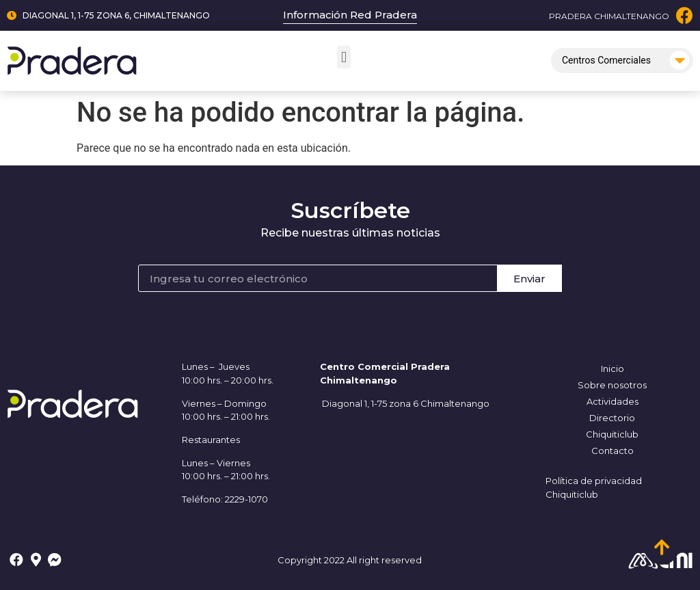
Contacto (612, 451)
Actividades (612, 401)
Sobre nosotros (612, 385)
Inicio (612, 368)
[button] (344, 57)
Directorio (612, 418)
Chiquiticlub (612, 434)
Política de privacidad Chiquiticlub (594, 487)
